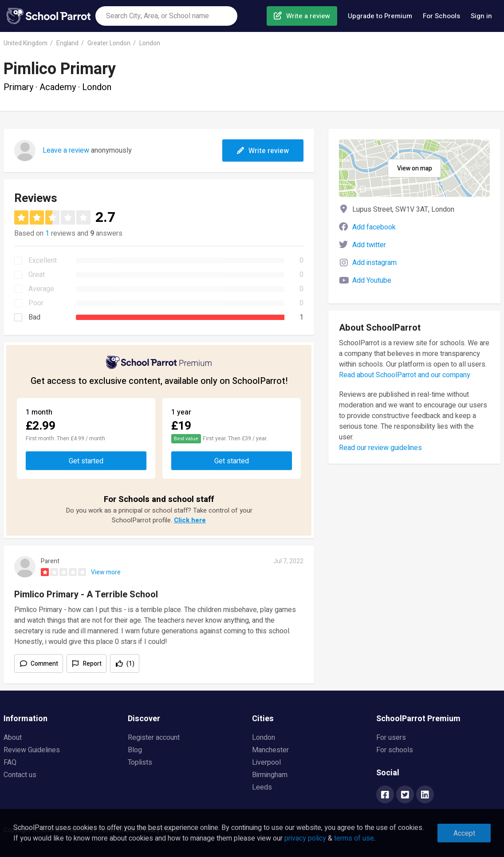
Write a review (308, 16)
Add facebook (374, 227)
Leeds (262, 787)
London (150, 43)
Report (92, 664)
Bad (34, 317)
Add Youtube (372, 280)
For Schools (441, 16)
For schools (395, 750)
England (67, 43)
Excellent (43, 261)
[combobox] (166, 16)
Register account (154, 738)
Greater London (109, 43)
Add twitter (369, 245)
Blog (135, 750)
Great (37, 275)
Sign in (481, 16)
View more (106, 572)
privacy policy (305, 838)
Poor (36, 303)
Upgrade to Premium (380, 16)
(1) (130, 664)
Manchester (270, 750)
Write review (263, 151)
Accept (464, 833)
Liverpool (266, 762)
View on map (415, 168)
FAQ (10, 762)
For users (391, 738)
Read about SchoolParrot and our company (405, 375)
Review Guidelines (32, 750)
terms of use (354, 838)
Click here (190, 520)
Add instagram (374, 263)
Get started (86, 461)
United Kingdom (26, 43)
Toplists (140, 762)
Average (41, 289)
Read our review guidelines (380, 448)
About (13, 738)
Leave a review (66, 150)
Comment (44, 664)
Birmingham (270, 775)
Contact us (20, 775)
